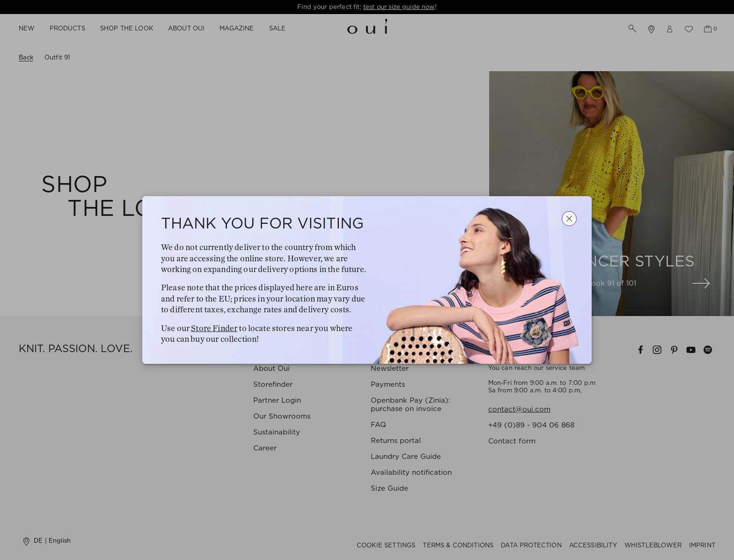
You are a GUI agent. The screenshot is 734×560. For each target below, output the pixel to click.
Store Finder (214, 328)
